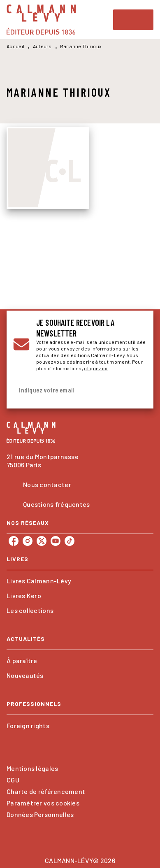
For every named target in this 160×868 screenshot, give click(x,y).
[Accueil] (41, 20)
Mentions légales (32, 768)
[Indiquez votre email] (70, 390)
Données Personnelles (40, 814)
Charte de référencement (46, 791)
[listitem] (14, 541)
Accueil (15, 46)
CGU (13, 780)
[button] (80, 581)
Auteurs (42, 46)
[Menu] (133, 20)
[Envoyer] (137, 390)
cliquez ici (96, 368)
